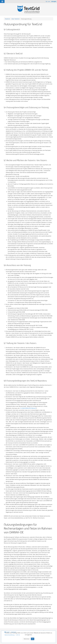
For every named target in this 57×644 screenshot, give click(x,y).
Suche (49, 1)
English (55, 2)
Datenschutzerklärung (9, 635)
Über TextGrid (15, 19)
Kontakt (8, 632)
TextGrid (7, 19)
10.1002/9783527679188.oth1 (28, 408)
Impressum (14, 632)
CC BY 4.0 (18, 635)
